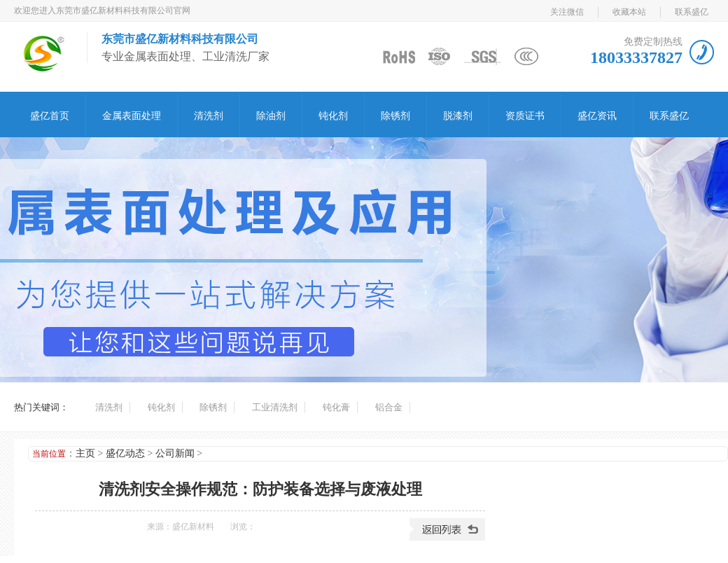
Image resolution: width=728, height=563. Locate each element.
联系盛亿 (692, 12)
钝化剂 (333, 116)
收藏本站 (629, 12)
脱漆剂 (458, 116)
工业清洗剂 (275, 407)
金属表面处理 (132, 116)
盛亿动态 (125, 453)
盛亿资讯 (597, 116)
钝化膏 (336, 407)
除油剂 (271, 116)
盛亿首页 (50, 116)
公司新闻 (175, 453)
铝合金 (389, 407)
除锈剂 (395, 116)
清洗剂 (209, 116)
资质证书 (525, 116)
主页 (85, 453)
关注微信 (567, 12)
